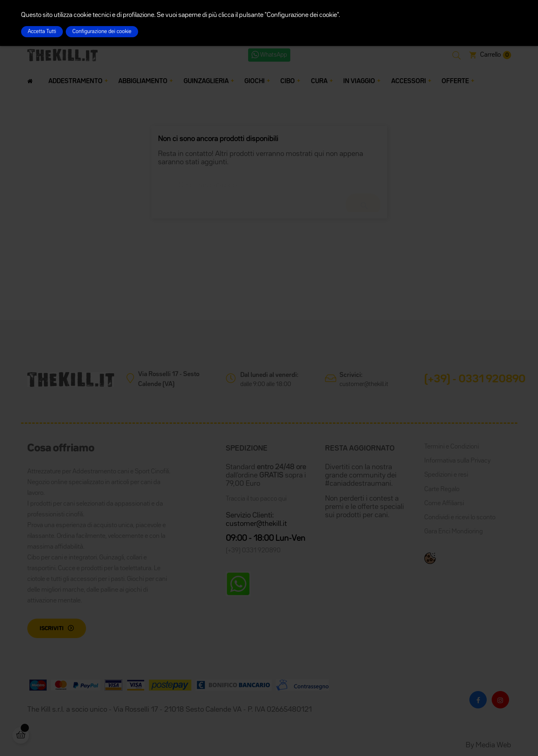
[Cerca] (269, 181)
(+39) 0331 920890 (253, 551)
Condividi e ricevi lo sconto (460, 518)
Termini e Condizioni (452, 447)
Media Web (493, 745)
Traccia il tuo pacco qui (256, 499)
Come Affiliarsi (444, 504)
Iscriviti (52, 629)
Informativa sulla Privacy (457, 461)
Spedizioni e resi (446, 475)
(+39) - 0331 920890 (475, 379)
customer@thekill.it (364, 384)
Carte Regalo (442, 490)
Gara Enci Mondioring (454, 532)
